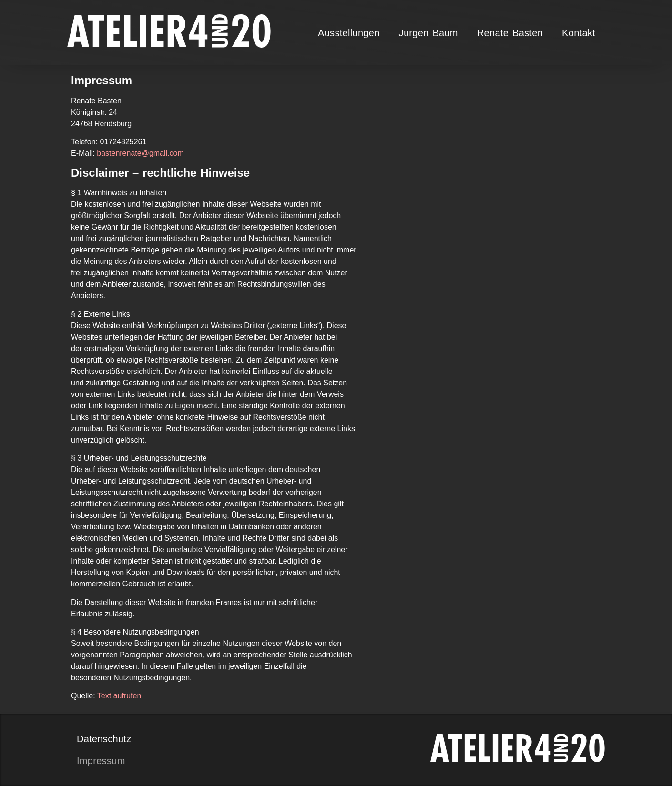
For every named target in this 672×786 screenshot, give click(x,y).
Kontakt (579, 33)
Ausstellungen (349, 33)
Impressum (101, 761)
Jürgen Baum (428, 33)
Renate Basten (510, 33)
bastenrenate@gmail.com (140, 153)
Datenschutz (104, 739)
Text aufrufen (119, 696)
